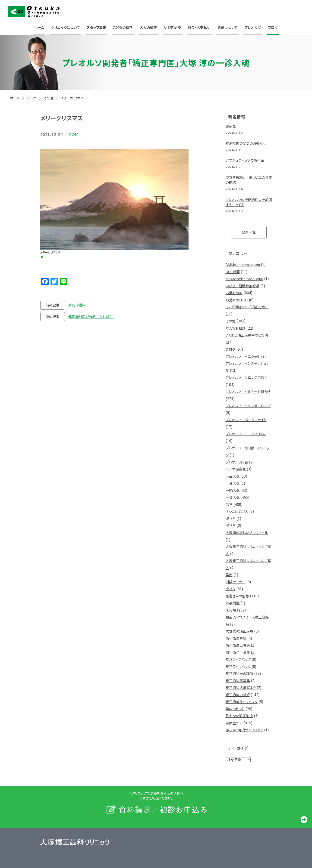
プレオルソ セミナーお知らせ (248, 391)
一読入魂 (233, 490)
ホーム (39, 27)
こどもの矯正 (123, 27)
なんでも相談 (236, 328)
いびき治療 (172, 27)
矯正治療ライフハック (242, 702)
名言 (229, 504)
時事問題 (233, 603)
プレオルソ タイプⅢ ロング (248, 406)
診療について (227, 27)
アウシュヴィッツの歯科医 (245, 160)
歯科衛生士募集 (238, 645)
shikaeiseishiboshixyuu (244, 279)
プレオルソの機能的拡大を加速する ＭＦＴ (249, 202)
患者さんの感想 (237, 596)
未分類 (231, 610)
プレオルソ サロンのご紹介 (247, 377)
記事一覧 (249, 232)
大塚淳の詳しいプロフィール (247, 533)
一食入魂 (233, 497)
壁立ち (231, 518)
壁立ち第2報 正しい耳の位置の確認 (249, 180)
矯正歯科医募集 (238, 681)
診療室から (234, 723)
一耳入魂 (233, 483)
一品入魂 (233, 476)
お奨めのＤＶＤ (237, 300)
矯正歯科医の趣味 (239, 673)
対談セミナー (235, 582)
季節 (229, 575)
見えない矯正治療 (239, 716)
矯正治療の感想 (238, 695)
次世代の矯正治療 (239, 631)
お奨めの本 (234, 293)
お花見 (232, 126)
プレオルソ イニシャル (243, 356)
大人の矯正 (148, 27)
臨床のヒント (235, 709)
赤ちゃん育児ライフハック (244, 730)
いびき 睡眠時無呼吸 (243, 286)
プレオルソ (253, 27)
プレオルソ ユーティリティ (246, 434)
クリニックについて (65, 27)
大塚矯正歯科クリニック (34, 12)
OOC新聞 (233, 272)
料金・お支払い (199, 27)
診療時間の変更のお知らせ (246, 143)
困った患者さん (237, 511)
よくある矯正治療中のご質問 (247, 335)
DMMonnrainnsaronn (243, 264)
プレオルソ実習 (237, 462)
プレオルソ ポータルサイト (246, 420)
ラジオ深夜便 (236, 469)
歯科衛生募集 (236, 638)
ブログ (273, 27)
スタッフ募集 (96, 27)
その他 (48, 98)
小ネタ (230, 589)
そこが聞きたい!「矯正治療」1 (247, 307)
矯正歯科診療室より (241, 687)
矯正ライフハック (238, 659)
